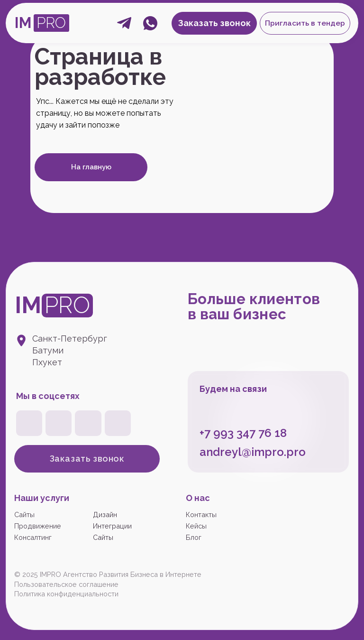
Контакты (201, 515)
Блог (194, 537)
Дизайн (105, 515)
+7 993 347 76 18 (243, 433)
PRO (51, 23)
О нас (198, 498)
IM (23, 23)
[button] (305, 23)
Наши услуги (42, 498)
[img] (88, 423)
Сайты (24, 515)
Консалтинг (33, 537)
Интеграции (112, 526)
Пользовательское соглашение (66, 584)
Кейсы (196, 526)
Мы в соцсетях (48, 396)
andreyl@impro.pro (253, 452)
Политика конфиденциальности (66, 594)
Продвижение (38, 526)
